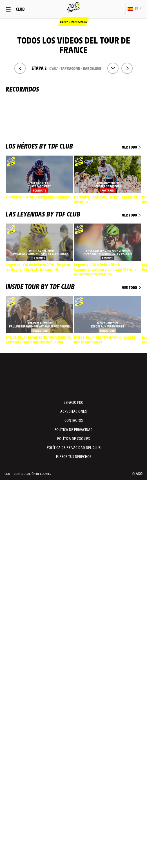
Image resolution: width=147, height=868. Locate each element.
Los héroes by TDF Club (73, 146)
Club (20, 9)
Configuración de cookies (32, 474)
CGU (7, 474)
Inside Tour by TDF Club (73, 286)
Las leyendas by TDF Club (73, 214)
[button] (135, 9)
